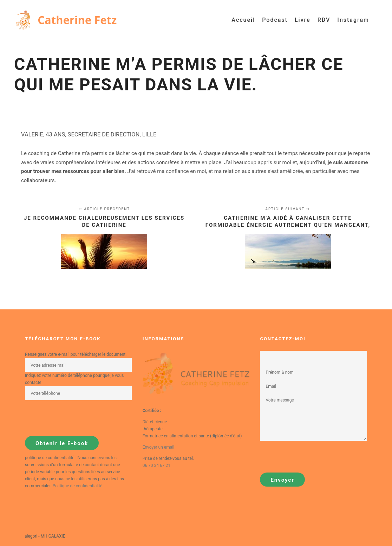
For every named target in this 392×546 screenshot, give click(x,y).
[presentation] (78, 418)
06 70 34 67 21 (156, 465)
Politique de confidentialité (78, 486)
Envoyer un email (158, 447)
